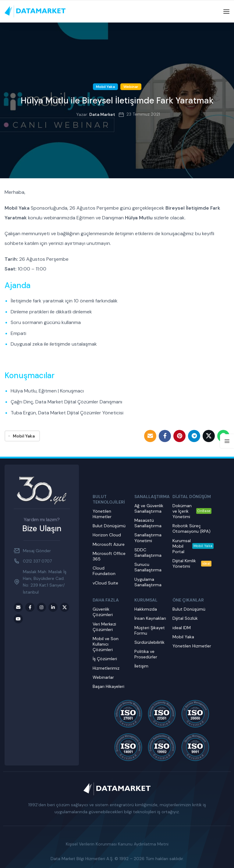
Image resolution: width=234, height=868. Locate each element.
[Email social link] (150, 436)
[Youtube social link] (18, 619)
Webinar (131, 87)
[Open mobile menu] (226, 12)
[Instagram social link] (41, 607)
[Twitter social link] (209, 436)
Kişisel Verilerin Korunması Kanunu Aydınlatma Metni (117, 844)
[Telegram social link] (194, 436)
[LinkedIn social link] (53, 607)
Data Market (102, 114)
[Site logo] (35, 11)
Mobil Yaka (105, 87)
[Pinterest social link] (179, 436)
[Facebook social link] (165, 436)
